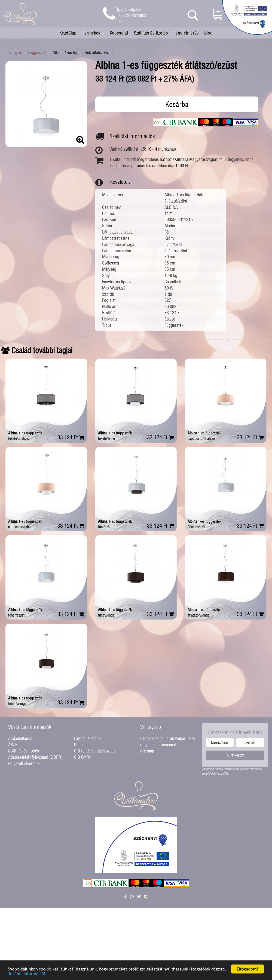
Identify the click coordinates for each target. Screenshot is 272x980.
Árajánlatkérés (20, 738)
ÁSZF (13, 745)
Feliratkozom (235, 755)
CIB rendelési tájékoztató (95, 751)
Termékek (93, 33)
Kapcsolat (119, 33)
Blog (208, 33)
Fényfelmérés (186, 33)
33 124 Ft (71, 437)
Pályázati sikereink (24, 763)
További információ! (27, 975)
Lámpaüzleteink (87, 738)
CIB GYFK (82, 757)
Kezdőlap (68, 33)
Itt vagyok (14, 52)
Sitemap (147, 751)
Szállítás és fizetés (151, 33)
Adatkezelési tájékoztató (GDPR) (35, 757)
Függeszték (37, 52)
